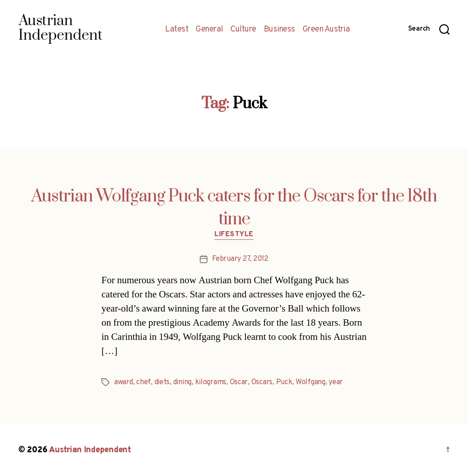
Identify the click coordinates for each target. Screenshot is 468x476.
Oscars (262, 382)
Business (279, 30)
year (336, 382)
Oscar (239, 382)
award (124, 382)
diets (162, 382)
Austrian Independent (90, 450)
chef (144, 382)
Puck (284, 382)
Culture (243, 30)
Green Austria (326, 30)
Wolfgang (311, 382)
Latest (177, 30)
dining (182, 382)
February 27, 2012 (240, 259)
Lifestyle (234, 235)
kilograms (211, 382)
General (209, 30)
